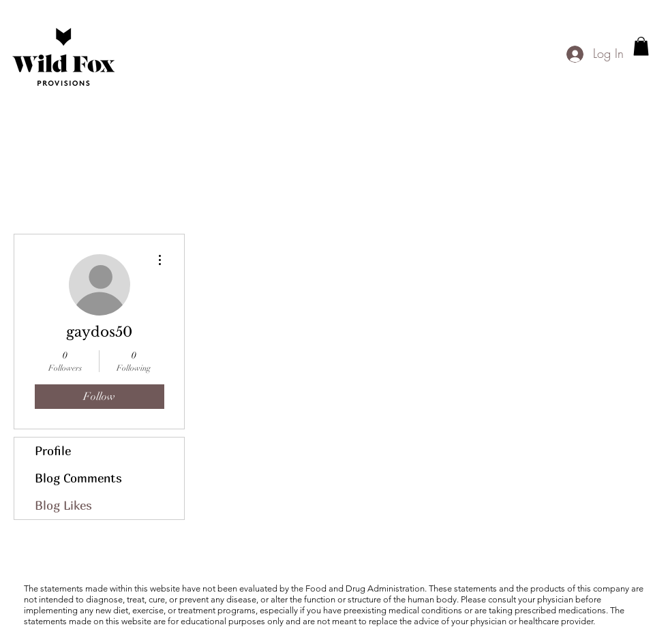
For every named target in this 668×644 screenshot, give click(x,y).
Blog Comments (78, 478)
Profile (53, 451)
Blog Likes (63, 505)
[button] (641, 46)
